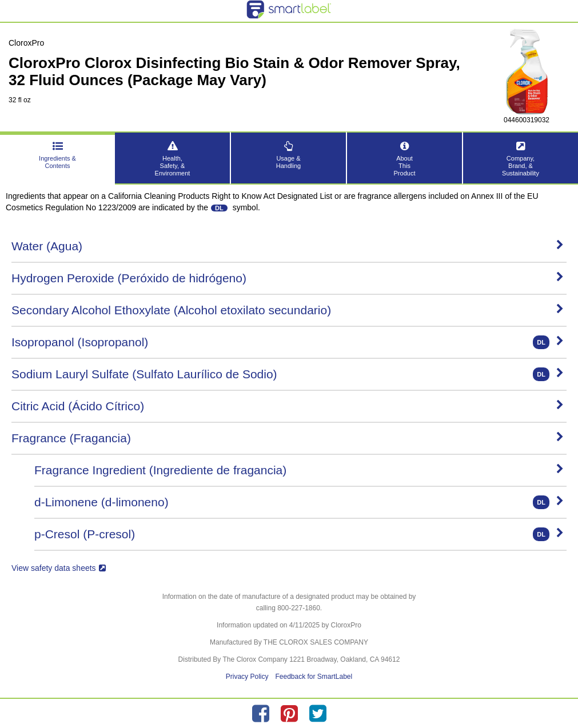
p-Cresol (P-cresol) (299, 534)
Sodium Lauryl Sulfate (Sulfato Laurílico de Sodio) (288, 374)
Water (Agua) (288, 246)
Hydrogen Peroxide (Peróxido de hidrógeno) (288, 278)
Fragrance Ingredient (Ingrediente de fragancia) (299, 470)
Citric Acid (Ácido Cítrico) (288, 406)
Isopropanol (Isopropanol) (288, 342)
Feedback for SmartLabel (314, 677)
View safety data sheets (59, 568)
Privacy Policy (247, 677)
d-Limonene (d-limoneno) (299, 502)
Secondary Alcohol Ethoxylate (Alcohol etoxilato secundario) (288, 310)
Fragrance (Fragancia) (288, 438)
